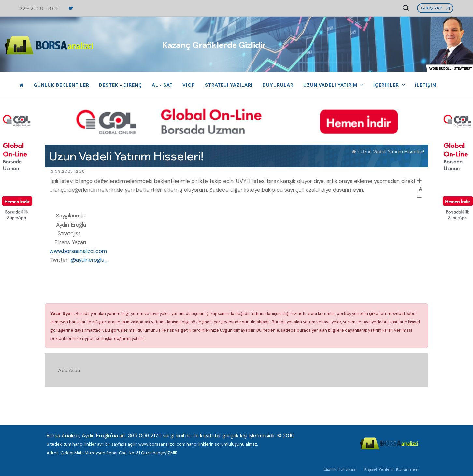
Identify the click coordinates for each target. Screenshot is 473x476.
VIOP (189, 85)
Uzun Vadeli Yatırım (331, 85)
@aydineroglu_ (89, 260)
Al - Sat (162, 85)
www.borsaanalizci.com (78, 251)
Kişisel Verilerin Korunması (391, 469)
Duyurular (278, 85)
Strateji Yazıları (229, 85)
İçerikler (387, 85)
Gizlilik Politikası (340, 469)
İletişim (426, 85)
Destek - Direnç (121, 85)
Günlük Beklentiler (61, 85)
